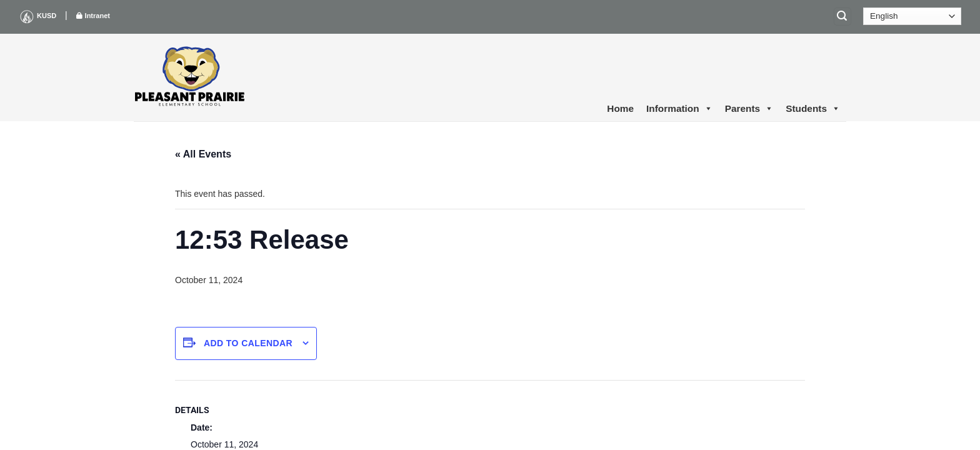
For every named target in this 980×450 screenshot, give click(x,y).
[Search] (842, 17)
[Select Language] (912, 16)
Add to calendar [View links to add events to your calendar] (248, 343)
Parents (749, 109)
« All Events (203, 154)
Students (813, 109)
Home (620, 108)
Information (679, 109)
